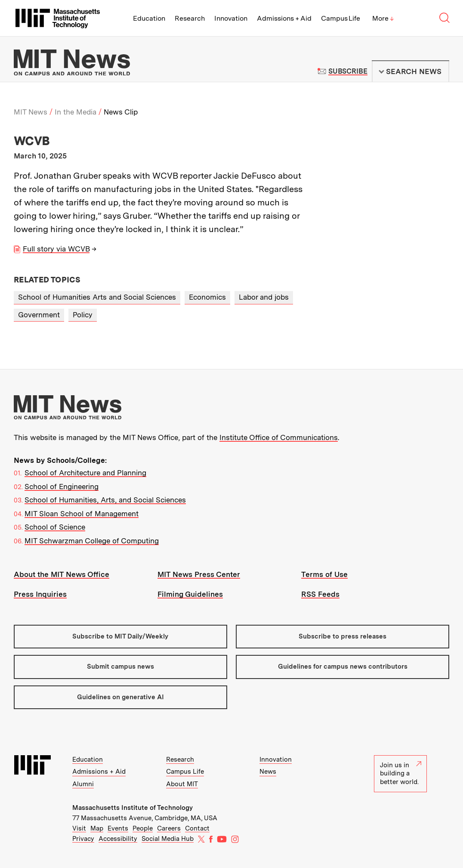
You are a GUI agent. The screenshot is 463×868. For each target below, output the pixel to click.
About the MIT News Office (62, 574)
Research (190, 18)
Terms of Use (324, 574)
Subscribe (348, 71)
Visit (79, 828)
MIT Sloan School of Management (82, 514)
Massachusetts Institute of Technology (133, 808)
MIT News (31, 112)
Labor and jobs (264, 297)
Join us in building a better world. (401, 773)
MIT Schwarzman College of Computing (92, 541)
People (143, 828)
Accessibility (118, 839)
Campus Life (341, 18)
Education (149, 18)
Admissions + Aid (284, 18)
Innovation (231, 18)
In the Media (76, 112)
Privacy (83, 839)
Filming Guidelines (190, 594)
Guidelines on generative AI (120, 697)
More (383, 18)
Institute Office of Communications (279, 437)
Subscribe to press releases (343, 636)
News (268, 772)
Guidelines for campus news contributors (343, 666)
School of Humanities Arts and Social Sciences (97, 297)
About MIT (182, 784)
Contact (197, 828)
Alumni (83, 784)
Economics (207, 297)
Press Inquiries (40, 594)
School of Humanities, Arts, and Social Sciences (105, 500)
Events (118, 828)
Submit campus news (120, 666)
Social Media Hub (168, 839)
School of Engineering (62, 487)
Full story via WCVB (56, 249)
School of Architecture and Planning (85, 473)
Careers (169, 828)
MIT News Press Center (199, 574)
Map (97, 828)
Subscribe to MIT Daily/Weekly (120, 636)
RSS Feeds (320, 594)
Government (39, 315)
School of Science (55, 527)
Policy (83, 315)
